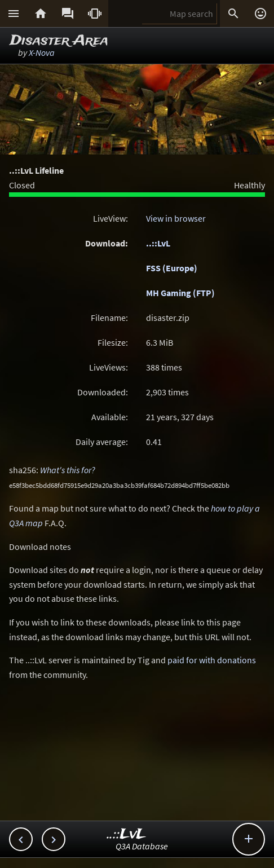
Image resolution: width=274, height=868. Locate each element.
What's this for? (68, 470)
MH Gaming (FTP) (180, 293)
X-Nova (42, 52)
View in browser (176, 218)
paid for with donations (212, 660)
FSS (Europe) (172, 268)
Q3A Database (142, 846)
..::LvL (158, 243)
